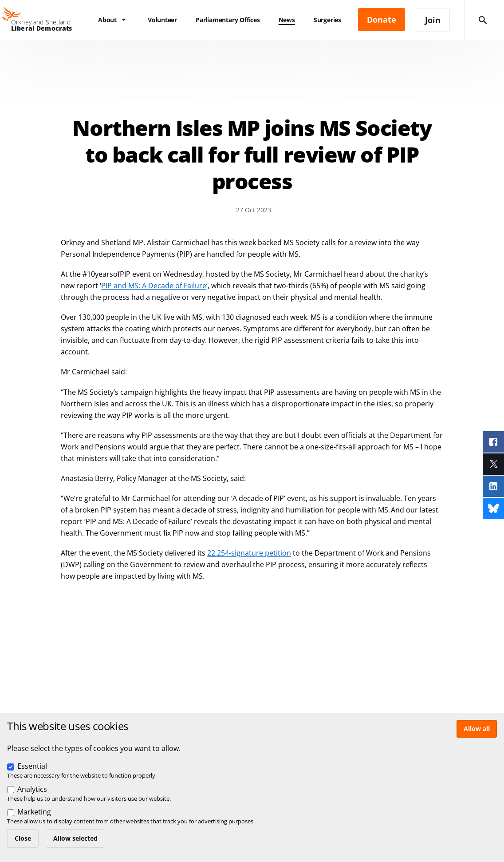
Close (23, 838)
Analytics (32, 789)
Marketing (34, 812)
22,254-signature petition (249, 553)
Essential (32, 766)
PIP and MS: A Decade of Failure (154, 286)
